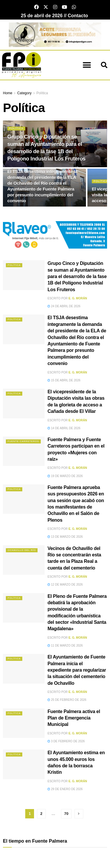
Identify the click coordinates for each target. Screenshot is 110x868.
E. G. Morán (78, 298)
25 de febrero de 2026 (67, 700)
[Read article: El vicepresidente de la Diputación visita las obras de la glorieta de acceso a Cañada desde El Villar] (24, 404)
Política (42, 93)
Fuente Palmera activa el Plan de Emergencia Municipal (74, 718)
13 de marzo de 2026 (65, 537)
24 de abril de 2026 (64, 306)
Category (24, 93)
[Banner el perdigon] (55, 34)
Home (8, 93)
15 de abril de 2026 (64, 380)
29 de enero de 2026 (65, 789)
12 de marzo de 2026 (65, 585)
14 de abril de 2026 (64, 428)
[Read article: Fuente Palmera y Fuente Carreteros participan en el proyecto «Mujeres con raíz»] (24, 451)
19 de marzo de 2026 (65, 476)
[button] (87, 65)
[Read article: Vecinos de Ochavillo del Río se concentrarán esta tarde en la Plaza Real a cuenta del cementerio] (24, 560)
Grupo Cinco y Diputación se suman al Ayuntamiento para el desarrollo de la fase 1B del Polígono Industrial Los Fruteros (77, 276)
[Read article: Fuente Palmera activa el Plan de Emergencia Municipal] (24, 723)
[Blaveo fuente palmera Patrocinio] (55, 234)
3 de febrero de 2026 (66, 741)
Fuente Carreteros (23, 441)
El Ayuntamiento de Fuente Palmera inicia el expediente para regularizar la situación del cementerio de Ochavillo (77, 670)
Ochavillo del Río (22, 550)
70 (66, 814)
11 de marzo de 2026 (65, 646)
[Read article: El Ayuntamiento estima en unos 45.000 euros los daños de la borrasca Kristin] (24, 764)
